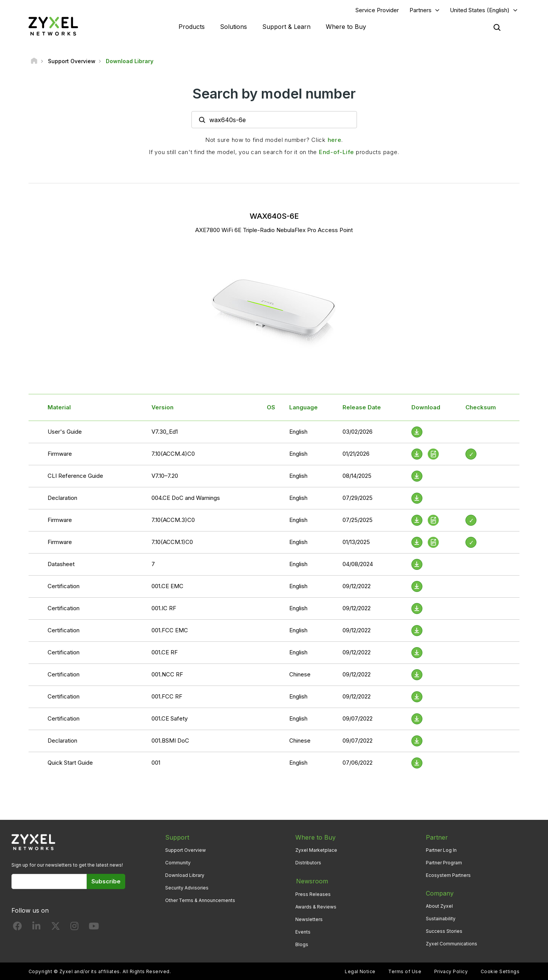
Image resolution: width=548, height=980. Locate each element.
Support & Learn (286, 27)
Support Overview (186, 850)
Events (303, 931)
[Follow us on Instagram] (74, 928)
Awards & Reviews (316, 906)
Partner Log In (441, 850)
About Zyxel (439, 906)
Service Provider (377, 10)
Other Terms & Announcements (200, 901)
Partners (421, 10)
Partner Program (444, 863)
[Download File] (417, 432)
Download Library (185, 876)
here (335, 140)
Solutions (233, 27)
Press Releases (313, 893)
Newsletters (309, 919)
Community (178, 863)
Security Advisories (187, 888)
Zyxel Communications (452, 944)
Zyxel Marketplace (316, 850)
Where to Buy (346, 27)
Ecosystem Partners (448, 876)
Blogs (302, 944)
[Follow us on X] (56, 928)
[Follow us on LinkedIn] (36, 928)
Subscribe (106, 881)
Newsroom (311, 881)
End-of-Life (336, 152)
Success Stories (444, 931)
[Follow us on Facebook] (18, 928)
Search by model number (274, 94)
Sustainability (441, 919)
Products (192, 27)
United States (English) (480, 10)
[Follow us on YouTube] (94, 928)
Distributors (308, 863)
